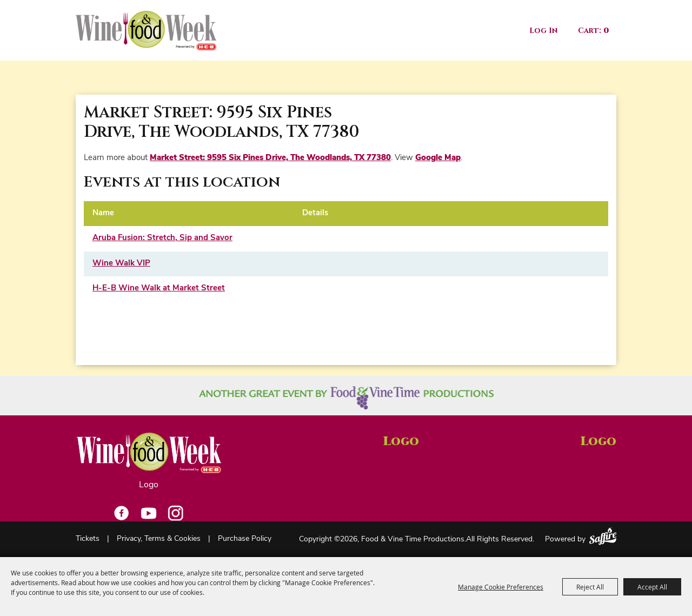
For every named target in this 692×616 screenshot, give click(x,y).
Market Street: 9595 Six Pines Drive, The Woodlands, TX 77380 (270, 158)
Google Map (438, 158)
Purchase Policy (245, 539)
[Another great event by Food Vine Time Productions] (346, 398)
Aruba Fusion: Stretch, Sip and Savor (162, 238)
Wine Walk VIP (121, 264)
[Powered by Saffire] (603, 536)
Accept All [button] (652, 587)
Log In (543, 31)
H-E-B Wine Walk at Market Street (159, 289)
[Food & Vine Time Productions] (146, 30)
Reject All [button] (590, 587)
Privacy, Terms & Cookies (159, 539)
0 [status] (606, 31)
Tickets (88, 539)
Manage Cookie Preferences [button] (501, 587)
